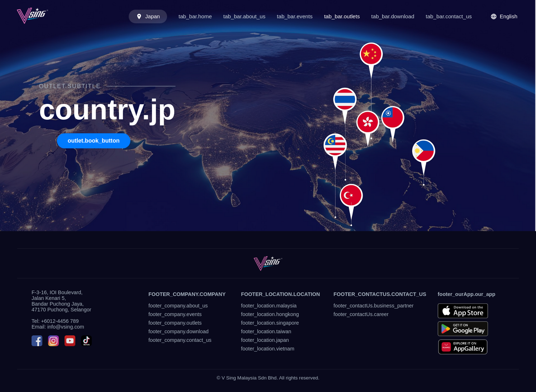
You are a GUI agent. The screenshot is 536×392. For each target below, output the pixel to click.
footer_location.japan (265, 340)
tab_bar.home (195, 16)
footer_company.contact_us (180, 340)
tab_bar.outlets (342, 16)
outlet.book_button (94, 141)
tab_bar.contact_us (449, 16)
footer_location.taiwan (266, 331)
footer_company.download (179, 331)
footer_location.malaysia (269, 306)
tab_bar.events (295, 16)
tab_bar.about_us (244, 16)
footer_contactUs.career (361, 314)
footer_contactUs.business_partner (373, 306)
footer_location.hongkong (270, 314)
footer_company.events (175, 314)
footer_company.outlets (175, 323)
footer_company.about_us (178, 306)
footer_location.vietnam (268, 349)
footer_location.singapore (270, 323)
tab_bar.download (393, 16)
